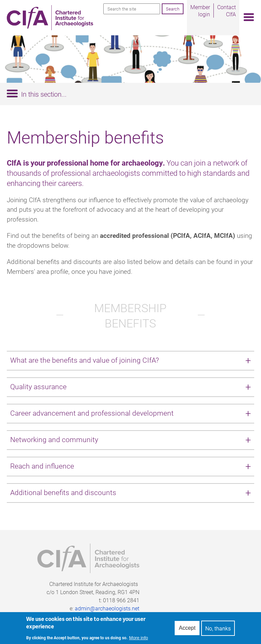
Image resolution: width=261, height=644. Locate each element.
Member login (200, 11)
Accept (187, 630)
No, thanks (218, 630)
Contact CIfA (227, 11)
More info (139, 640)
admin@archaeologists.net (107, 608)
